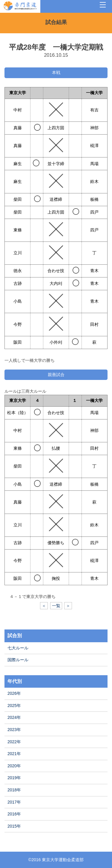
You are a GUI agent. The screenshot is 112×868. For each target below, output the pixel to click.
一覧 (56, 606)
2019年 (14, 778)
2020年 (14, 766)
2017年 (14, 802)
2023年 (14, 730)
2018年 (14, 790)
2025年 (14, 706)
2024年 (14, 717)
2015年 (14, 826)
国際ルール (18, 660)
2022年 (14, 742)
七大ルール (18, 648)
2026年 (14, 693)
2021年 (14, 754)
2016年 (14, 814)
